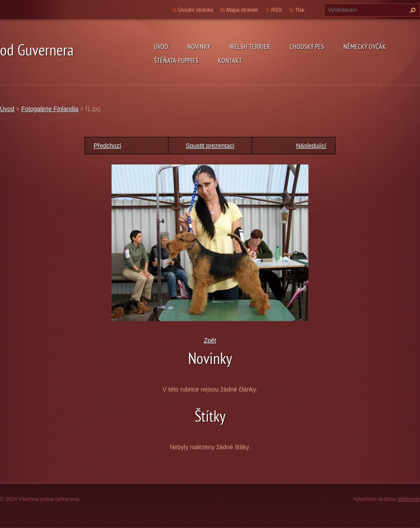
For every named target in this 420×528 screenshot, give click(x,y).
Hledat (412, 10)
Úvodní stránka (196, 10)
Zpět (210, 340)
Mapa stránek (242, 10)
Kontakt (230, 60)
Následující (311, 146)
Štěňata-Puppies (176, 60)
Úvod (161, 46)
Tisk (300, 10)
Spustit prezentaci (210, 146)
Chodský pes (307, 46)
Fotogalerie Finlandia (50, 109)
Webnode (409, 499)
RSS (277, 10)
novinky (199, 46)
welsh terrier (250, 46)
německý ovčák (365, 46)
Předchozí (107, 146)
